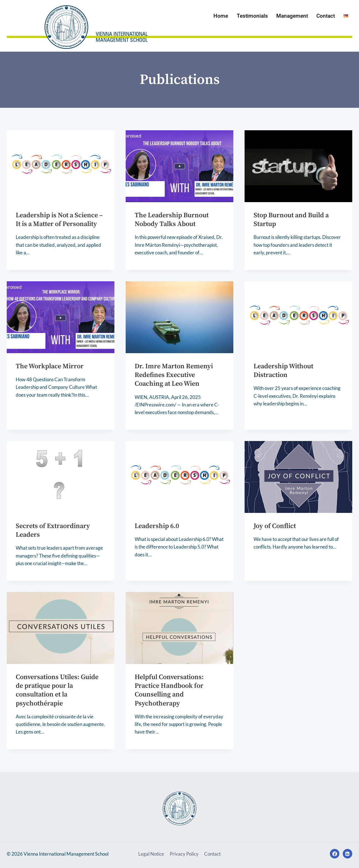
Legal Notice (151, 854)
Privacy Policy (184, 854)
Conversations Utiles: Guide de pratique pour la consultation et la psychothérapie (57, 690)
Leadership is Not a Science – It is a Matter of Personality (59, 220)
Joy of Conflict (275, 526)
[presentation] (61, 166)
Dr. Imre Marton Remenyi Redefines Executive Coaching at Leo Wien (174, 375)
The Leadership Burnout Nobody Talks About (172, 220)
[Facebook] (335, 854)
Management (292, 16)
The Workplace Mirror (50, 366)
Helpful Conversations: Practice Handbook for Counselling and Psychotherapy (169, 690)
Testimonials (252, 16)
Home (221, 16)
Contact (326, 16)
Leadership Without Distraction (283, 371)
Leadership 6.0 (157, 526)
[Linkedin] (348, 854)
